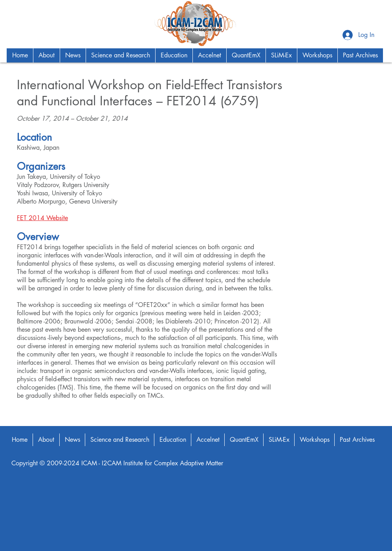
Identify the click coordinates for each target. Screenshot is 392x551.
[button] (46, 55)
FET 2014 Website (42, 218)
